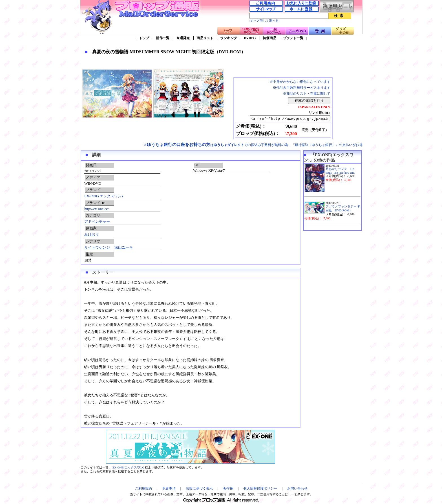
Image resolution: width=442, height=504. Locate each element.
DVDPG (250, 38)
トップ (144, 38)
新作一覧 (163, 38)
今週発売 (183, 38)
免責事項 (169, 489)
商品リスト (205, 38)
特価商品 (269, 38)
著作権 (228, 489)
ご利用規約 (143, 489)
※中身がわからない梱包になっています (300, 82)
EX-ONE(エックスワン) (103, 197)
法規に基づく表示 (199, 489)
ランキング (229, 38)
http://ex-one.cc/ (97, 210)
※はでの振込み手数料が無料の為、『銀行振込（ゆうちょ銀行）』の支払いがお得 (253, 146)
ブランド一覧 (293, 38)
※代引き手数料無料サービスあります (302, 88)
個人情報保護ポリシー (260, 489)
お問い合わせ (297, 489)
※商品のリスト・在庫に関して (307, 94)
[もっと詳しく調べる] (264, 21)
